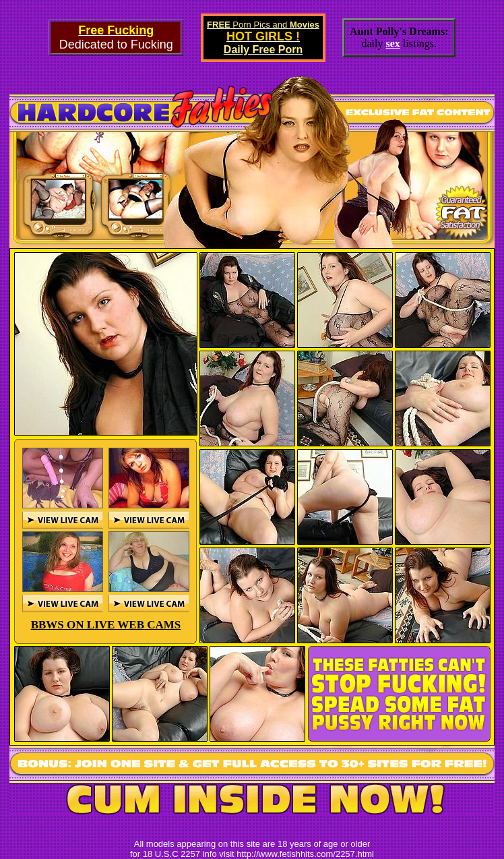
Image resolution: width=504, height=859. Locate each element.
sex (393, 43)
